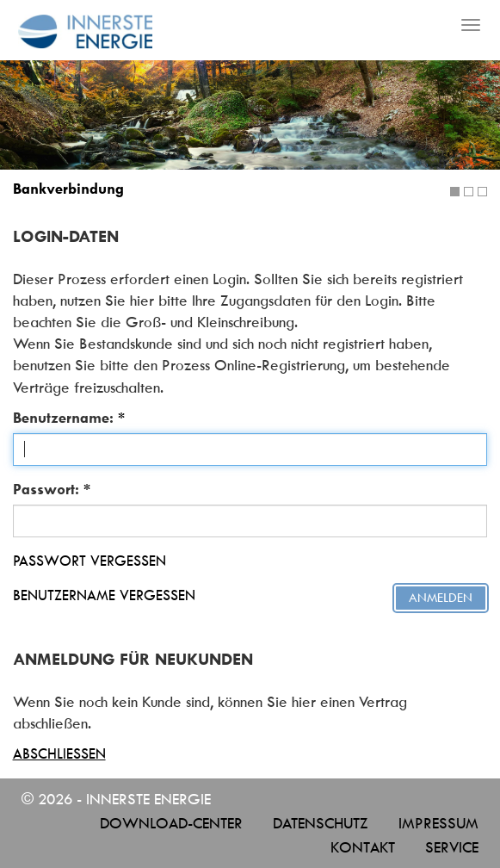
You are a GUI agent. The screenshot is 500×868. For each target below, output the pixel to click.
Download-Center (171, 823)
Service (452, 847)
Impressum (438, 823)
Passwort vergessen (90, 561)
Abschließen (59, 753)
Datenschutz (321, 823)
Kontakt (363, 847)
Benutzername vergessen (104, 595)
